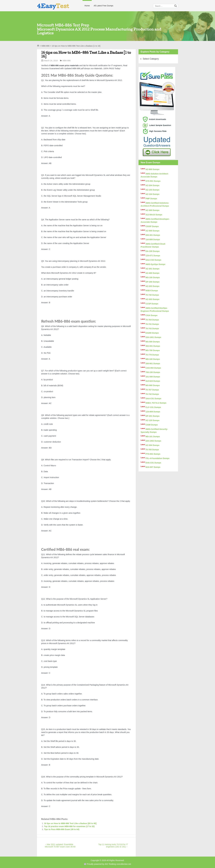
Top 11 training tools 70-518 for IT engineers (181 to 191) (113, 846)
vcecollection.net (124, 864)
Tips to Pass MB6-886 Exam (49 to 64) (62, 829)
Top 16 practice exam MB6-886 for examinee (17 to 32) (69, 826)
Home (87, 6)
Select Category (151, 59)
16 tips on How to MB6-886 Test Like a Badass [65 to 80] (70, 823)
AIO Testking (110, 864)
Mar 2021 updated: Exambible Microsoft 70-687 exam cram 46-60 (60, 846)
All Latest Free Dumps (103, 6)
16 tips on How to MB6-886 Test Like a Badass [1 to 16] (86, 54)
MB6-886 (45, 46)
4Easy (53, 6)
